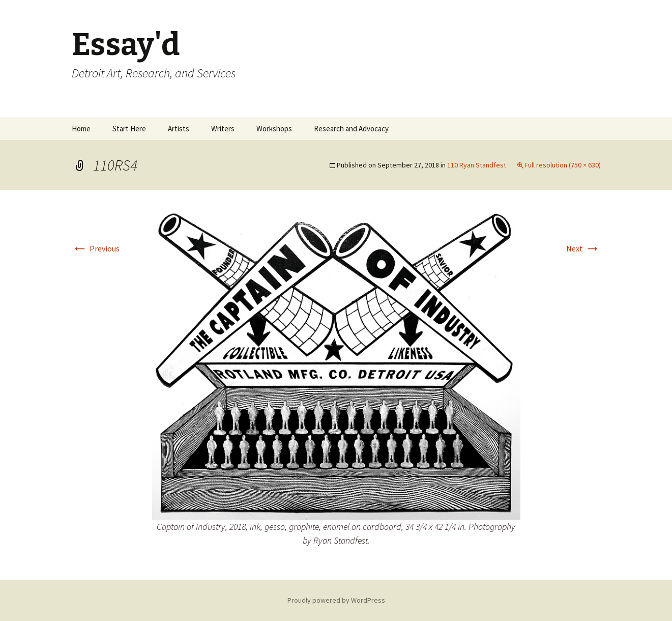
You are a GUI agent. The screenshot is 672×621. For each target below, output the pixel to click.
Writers (223, 129)
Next (583, 248)
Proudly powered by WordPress (336, 600)
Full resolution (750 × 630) (563, 165)
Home (81, 129)
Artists (179, 129)
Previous (96, 248)
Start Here (129, 129)
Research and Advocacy (351, 129)
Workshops (274, 129)
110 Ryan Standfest (477, 165)
